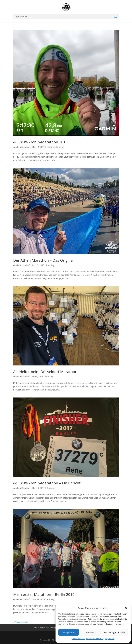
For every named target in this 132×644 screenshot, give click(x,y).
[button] (126, 608)
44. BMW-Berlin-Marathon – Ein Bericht (47, 483)
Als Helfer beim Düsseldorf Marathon (45, 372)
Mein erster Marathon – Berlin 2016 (44, 594)
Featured (51, 147)
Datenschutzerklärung (95, 639)
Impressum (110, 639)
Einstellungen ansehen (115, 632)
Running (60, 147)
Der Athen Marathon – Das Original (44, 260)
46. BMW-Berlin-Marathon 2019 (40, 142)
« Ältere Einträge (21, 622)
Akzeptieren (69, 632)
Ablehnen (90, 632)
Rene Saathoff (24, 147)
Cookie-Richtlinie (78, 639)
